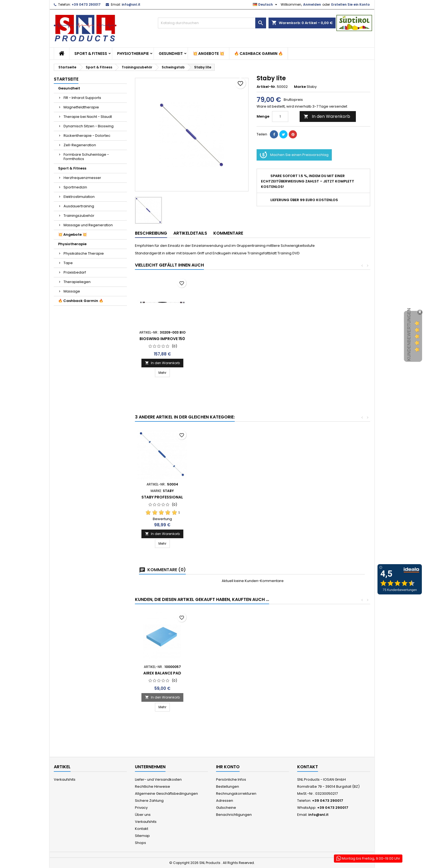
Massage (72, 291)
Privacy (141, 808)
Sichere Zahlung (149, 801)
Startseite (66, 79)
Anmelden (312, 4)
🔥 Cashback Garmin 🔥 (259, 54)
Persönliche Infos (231, 779)
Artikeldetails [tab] (190, 233)
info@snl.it (131, 4)
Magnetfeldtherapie (81, 107)
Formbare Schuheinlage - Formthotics (86, 157)
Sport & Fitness (91, 54)
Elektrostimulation (79, 197)
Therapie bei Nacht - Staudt (88, 117)
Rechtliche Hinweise (153, 786)
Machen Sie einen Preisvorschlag (294, 155)
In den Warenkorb (327, 116)
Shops (140, 843)
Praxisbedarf (75, 272)
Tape (68, 263)
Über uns (143, 815)
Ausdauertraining (79, 206)
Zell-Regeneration (80, 145)
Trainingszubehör (79, 216)
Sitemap (142, 836)
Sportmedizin (75, 187)
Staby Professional (162, 345)
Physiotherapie (133, 54)
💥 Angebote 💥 (208, 54)
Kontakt (142, 829)
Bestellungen (228, 786)
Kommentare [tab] (228, 233)
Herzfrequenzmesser (82, 178)
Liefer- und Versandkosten (158, 779)
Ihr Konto (228, 767)
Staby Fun (222, 345)
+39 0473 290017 (86, 4)
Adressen (225, 801)
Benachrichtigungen (234, 815)
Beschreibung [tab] (151, 233)
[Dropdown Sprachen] (266, 5)
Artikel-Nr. (266, 87)
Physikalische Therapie (84, 253)
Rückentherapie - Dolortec (87, 136)
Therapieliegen (77, 282)
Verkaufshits (65, 779)
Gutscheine (226, 808)
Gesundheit (171, 54)
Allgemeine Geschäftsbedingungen (166, 794)
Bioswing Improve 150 (282, 339)
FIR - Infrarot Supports (82, 98)
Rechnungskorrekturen (236, 794)
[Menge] (280, 117)
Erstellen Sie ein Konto (350, 4)
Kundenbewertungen (409, 334)
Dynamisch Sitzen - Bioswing (89, 126)
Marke (300, 87)
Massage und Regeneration (88, 225)
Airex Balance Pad (162, 673)
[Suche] (212, 23)
